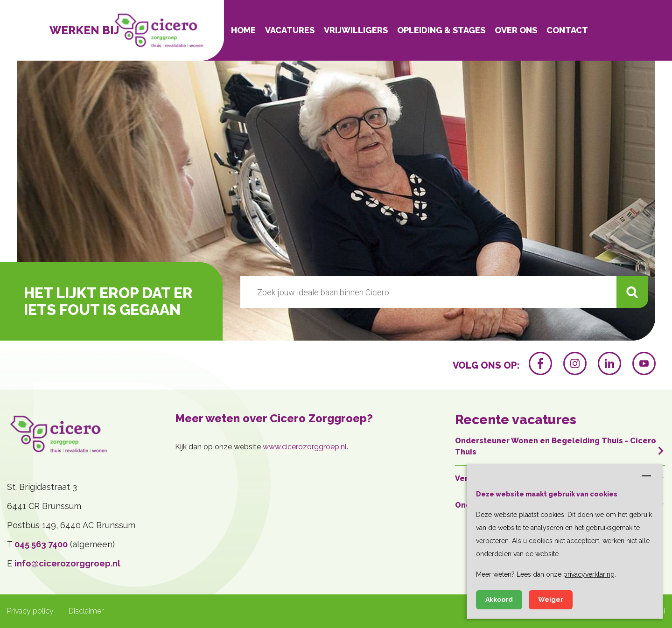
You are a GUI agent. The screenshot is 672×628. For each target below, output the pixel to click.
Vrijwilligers (356, 30)
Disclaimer (86, 611)
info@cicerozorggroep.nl (67, 563)
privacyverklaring (589, 574)
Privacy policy (30, 611)
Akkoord (499, 600)
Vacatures (290, 30)
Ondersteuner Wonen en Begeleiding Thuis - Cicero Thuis (560, 446)
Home (243, 30)
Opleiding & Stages (441, 30)
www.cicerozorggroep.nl (305, 447)
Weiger (551, 600)
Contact (567, 30)
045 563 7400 (41, 544)
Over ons (516, 30)
